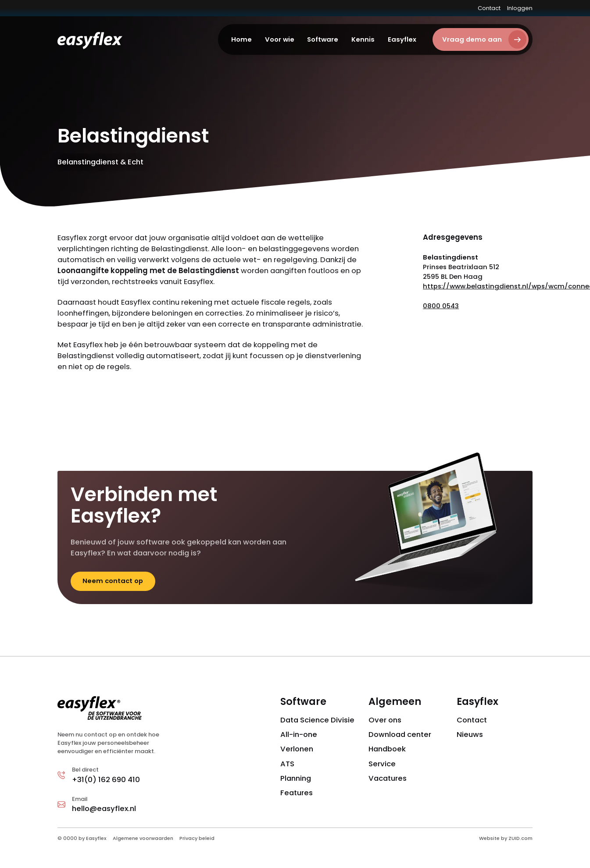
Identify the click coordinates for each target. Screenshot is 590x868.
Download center (400, 735)
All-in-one (299, 735)
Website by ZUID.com (506, 838)
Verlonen (297, 749)
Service (382, 764)
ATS (287, 764)
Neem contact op (113, 581)
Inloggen (520, 8)
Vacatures (388, 778)
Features (297, 793)
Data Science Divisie (317, 720)
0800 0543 (441, 306)
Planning (296, 778)
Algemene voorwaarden (143, 838)
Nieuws (470, 735)
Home (241, 39)
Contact (489, 8)
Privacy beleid (197, 838)
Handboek (387, 749)
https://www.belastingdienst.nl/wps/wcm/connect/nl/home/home (478, 286)
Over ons (385, 720)
